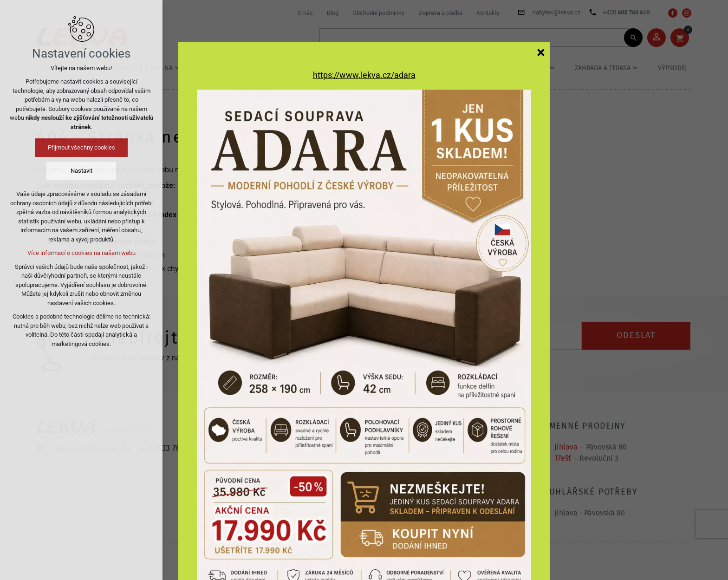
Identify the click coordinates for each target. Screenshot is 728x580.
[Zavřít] (541, 52)
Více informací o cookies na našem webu (81, 253)
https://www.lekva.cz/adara (364, 75)
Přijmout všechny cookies (81, 147)
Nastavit (81, 171)
